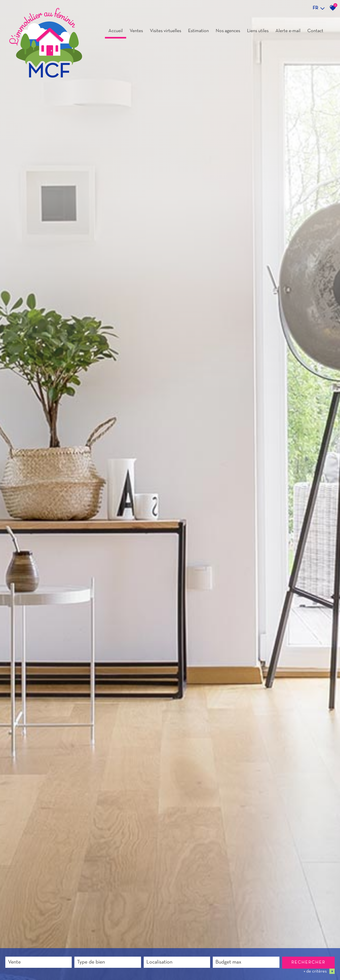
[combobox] (39, 962)
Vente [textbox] (14, 962)
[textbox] (108, 962)
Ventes (136, 31)
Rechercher (308, 963)
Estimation (198, 31)
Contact (315, 31)
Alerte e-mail (288, 31)
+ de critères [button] (319, 971)
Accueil (116, 31)
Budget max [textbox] (228, 962)
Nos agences (228, 31)
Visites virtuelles (165, 31)
